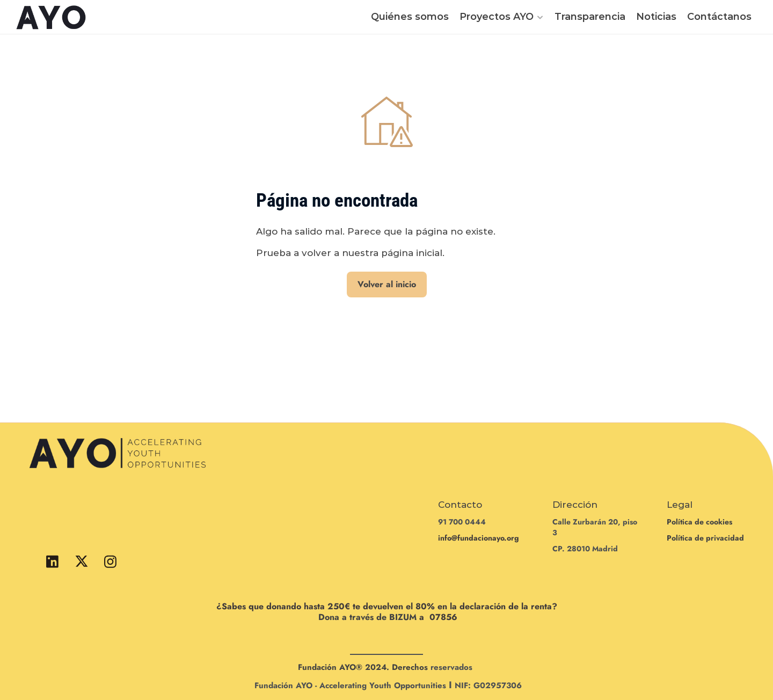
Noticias (656, 17)
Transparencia (590, 17)
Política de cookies (699, 522)
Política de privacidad (705, 538)
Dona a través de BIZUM (367, 617)
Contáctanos (719, 17)
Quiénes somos (410, 17)
